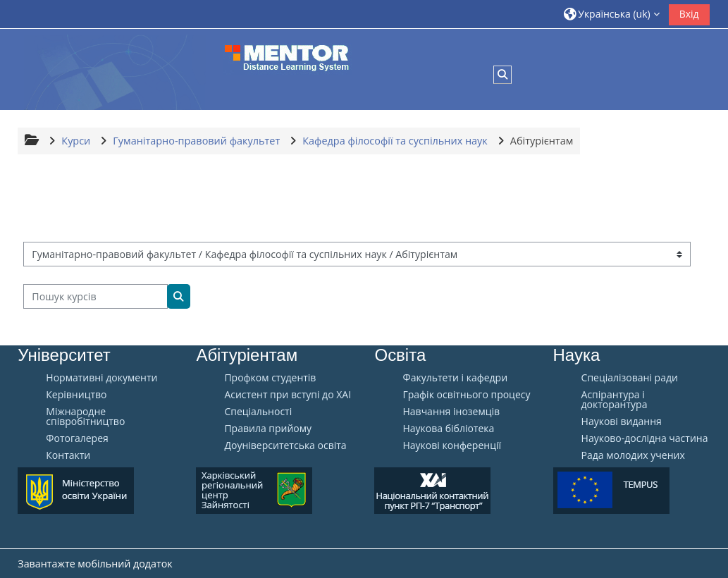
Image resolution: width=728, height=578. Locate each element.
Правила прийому (268, 429)
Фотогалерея (77, 438)
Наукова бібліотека (448, 429)
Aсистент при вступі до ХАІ (288, 395)
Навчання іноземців (451, 412)
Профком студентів (270, 378)
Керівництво (76, 395)
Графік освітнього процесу (466, 395)
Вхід (689, 14)
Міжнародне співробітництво (85, 417)
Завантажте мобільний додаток (95, 564)
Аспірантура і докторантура (615, 400)
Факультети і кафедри (455, 378)
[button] (612, 14)
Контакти (68, 455)
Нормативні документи (101, 378)
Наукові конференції (452, 445)
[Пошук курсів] (95, 296)
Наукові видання (622, 422)
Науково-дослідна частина (645, 438)
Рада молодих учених (633, 455)
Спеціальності (258, 412)
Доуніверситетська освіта (285, 445)
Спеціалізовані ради (630, 378)
